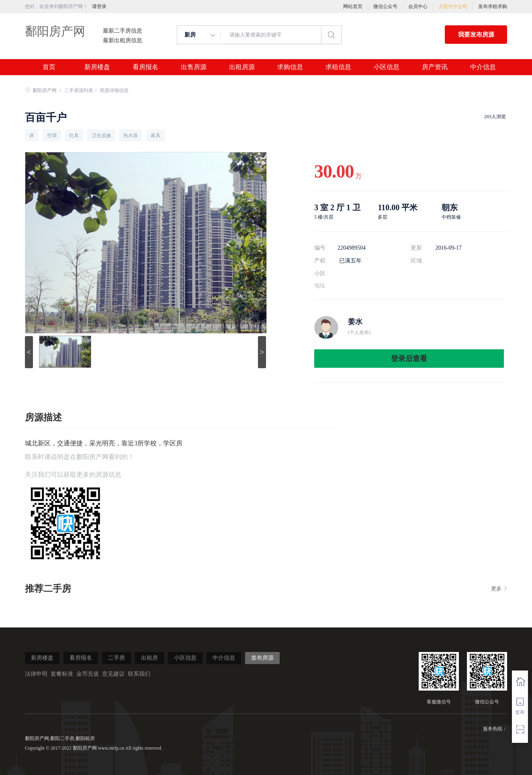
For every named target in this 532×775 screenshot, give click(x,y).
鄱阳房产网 (55, 31)
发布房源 (262, 658)
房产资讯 (435, 67)
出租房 (149, 658)
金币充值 (88, 674)
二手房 (117, 658)
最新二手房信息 (123, 31)
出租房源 (242, 67)
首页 (49, 67)
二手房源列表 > (81, 90)
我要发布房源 (476, 35)
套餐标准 (62, 674)
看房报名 (145, 67)
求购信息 (290, 67)
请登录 (99, 6)
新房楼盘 (97, 67)
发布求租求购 (493, 6)
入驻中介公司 (453, 6)
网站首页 (353, 6)
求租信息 (338, 67)
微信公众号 (385, 6)
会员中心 (418, 6)
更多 (499, 589)
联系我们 (139, 674)
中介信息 (483, 67)
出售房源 (194, 67)
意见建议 (113, 674)
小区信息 (387, 67)
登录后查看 (409, 359)
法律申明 (36, 674)
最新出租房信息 (123, 41)
